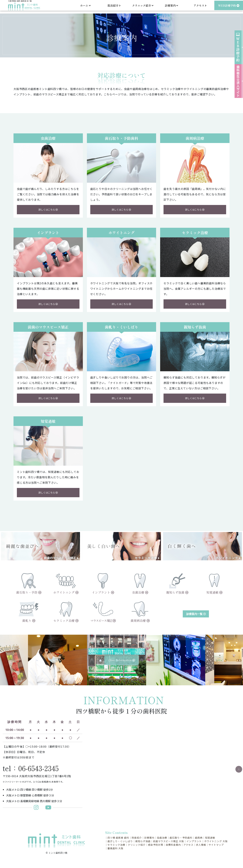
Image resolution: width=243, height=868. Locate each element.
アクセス (200, 7)
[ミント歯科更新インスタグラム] (38, 808)
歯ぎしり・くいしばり (120, 841)
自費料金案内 (173, 845)
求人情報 (201, 845)
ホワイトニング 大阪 (216, 841)
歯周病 (199, 838)
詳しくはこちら (48, 210)
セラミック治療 (116, 845)
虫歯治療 (162, 838)
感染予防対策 (156, 845)
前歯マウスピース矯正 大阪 (168, 841)
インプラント (194, 841)
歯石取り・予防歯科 (181, 838)
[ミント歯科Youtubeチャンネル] (48, 808)
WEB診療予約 (229, 7)
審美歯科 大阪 (115, 848)
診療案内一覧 (196, 614)
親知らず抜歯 (143, 841)
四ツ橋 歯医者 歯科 (118, 838)
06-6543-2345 (38, 768)
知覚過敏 (210, 838)
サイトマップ (216, 845)
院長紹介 (114, 7)
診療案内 (149, 838)
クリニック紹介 (137, 845)
